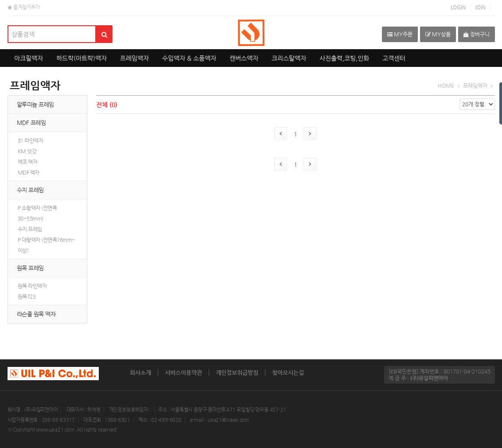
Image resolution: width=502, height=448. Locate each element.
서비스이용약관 (183, 372)
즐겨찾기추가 (24, 7)
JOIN (480, 7)
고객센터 (394, 58)
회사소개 (140, 372)
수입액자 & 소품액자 (189, 58)
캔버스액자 (244, 58)
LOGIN (458, 7)
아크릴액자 (29, 58)
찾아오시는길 (288, 372)
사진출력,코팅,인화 (344, 58)
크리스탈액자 (289, 58)
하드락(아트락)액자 (82, 58)
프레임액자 (134, 58)
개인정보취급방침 (237, 372)
